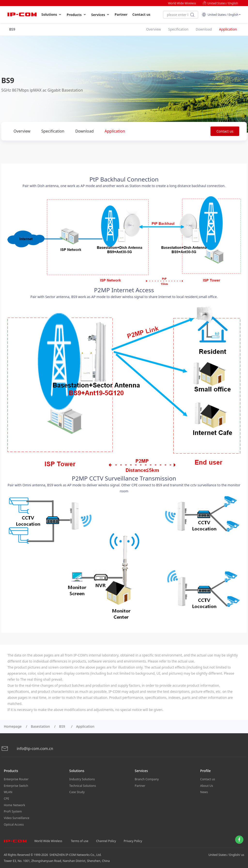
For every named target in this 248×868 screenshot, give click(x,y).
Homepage (13, 726)
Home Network (14, 803)
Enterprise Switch (16, 785)
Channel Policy (106, 837)
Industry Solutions (82, 779)
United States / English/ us (226, 851)
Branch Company (146, 779)
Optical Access (14, 821)
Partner (121, 14)
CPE (7, 797)
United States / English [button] (220, 15)
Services (101, 15)
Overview (22, 131)
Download (85, 131)
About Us (207, 785)
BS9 (63, 726)
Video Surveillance (16, 815)
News (204, 791)
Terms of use (80, 837)
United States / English (220, 3)
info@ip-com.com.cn (28, 748)
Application (115, 131)
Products (76, 15)
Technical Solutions (82, 785)
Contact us (141, 14)
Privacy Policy (133, 837)
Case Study (77, 791)
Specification (53, 131)
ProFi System (13, 809)
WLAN (8, 791)
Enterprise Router (16, 779)
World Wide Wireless (182, 3)
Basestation (40, 726)
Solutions (52, 15)
